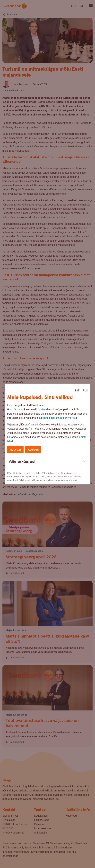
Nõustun (15, 450)
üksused (19, 409)
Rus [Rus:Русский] (85, 391)
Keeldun (33, 450)
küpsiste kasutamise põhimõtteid (58, 418)
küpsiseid (42, 409)
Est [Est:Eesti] (77, 391)
